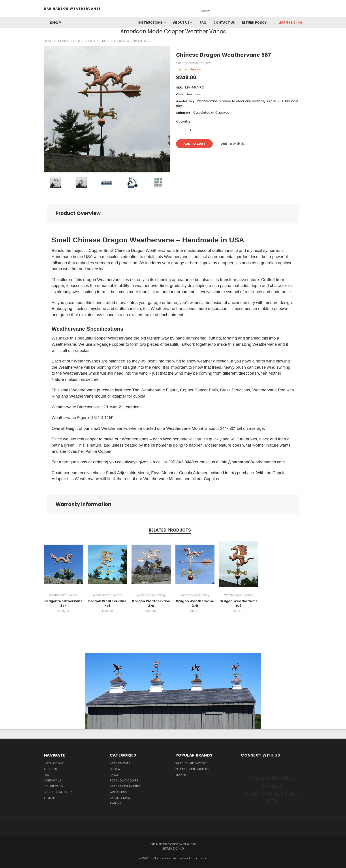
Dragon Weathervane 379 (195, 603)
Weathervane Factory (191, 763)
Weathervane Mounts (125, 786)
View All (181, 775)
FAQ (203, 23)
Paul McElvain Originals (192, 769)
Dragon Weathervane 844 (64, 603)
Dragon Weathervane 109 (239, 603)
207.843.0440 (291, 23)
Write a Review (190, 69)
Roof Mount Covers (124, 780)
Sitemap (49, 798)
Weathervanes (120, 763)
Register (66, 792)
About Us (183, 23)
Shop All (115, 803)
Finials (114, 775)
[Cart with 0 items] (301, 10)
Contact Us (224, 23)
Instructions (152, 23)
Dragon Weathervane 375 (151, 603)
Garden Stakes (120, 798)
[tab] (173, 213)
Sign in (49, 792)
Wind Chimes (118, 792)
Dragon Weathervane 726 (107, 603)
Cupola (115, 769)
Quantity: (184, 122)
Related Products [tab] (170, 530)
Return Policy (254, 23)
